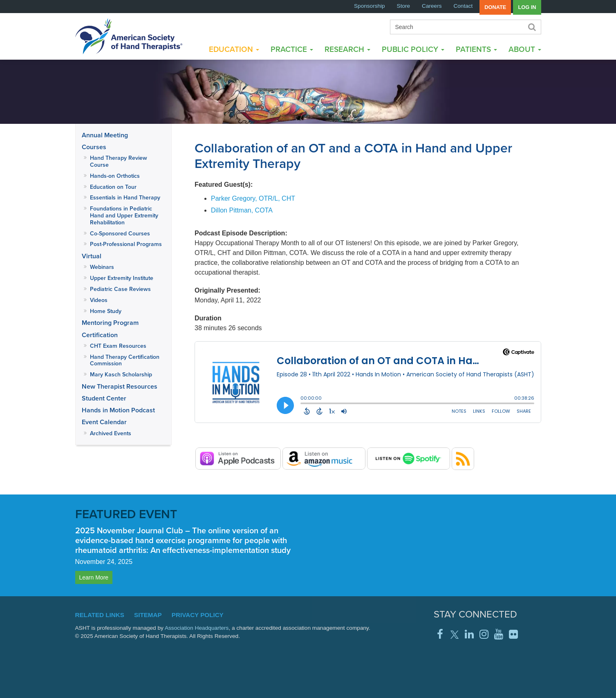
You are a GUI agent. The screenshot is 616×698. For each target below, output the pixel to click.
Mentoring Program (110, 323)
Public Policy (413, 49)
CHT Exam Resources (118, 346)
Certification (100, 335)
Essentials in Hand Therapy (125, 198)
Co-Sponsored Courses (120, 234)
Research (347, 49)
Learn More (94, 577)
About (525, 49)
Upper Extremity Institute (122, 278)
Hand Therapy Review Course (119, 161)
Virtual (92, 256)
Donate (495, 7)
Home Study (106, 311)
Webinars (102, 267)
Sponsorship (370, 6)
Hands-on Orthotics (115, 176)
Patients (476, 49)
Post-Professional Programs (126, 244)
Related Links (100, 615)
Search (532, 27)
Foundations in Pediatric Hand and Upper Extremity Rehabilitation (124, 216)
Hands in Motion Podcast (118, 410)
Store (404, 6)
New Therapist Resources (120, 386)
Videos (99, 300)
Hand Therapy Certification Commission (125, 360)
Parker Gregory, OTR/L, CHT (253, 198)
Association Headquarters (197, 628)
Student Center (104, 398)
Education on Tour (113, 187)
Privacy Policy (198, 615)
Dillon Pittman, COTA (242, 210)
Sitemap (148, 615)
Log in (527, 7)
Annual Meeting (105, 135)
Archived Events (111, 433)
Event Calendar (104, 422)
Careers (432, 6)
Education (234, 49)
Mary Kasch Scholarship (121, 375)
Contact (463, 6)
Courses (94, 147)
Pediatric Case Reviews (120, 289)
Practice (292, 49)
